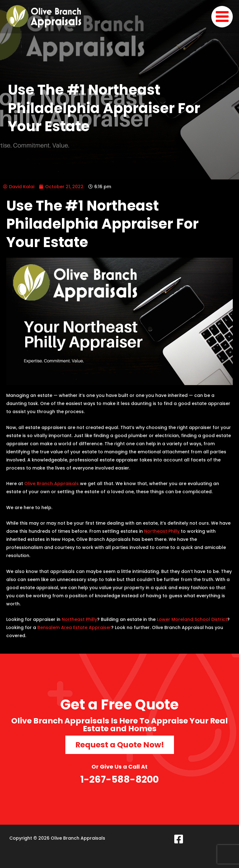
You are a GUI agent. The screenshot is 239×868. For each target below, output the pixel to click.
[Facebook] (179, 839)
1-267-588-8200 (119, 779)
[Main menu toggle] (222, 17)
